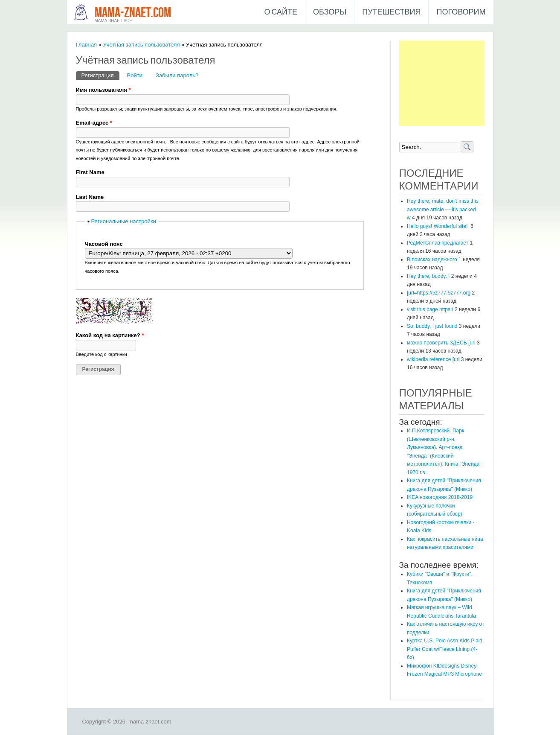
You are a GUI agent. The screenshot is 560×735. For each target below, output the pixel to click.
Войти (135, 75)
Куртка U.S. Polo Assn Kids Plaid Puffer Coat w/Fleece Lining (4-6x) (445, 649)
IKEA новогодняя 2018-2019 (440, 497)
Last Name (90, 197)
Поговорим (461, 12)
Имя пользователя (103, 90)
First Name (90, 172)
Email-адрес (94, 123)
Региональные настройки (124, 221)
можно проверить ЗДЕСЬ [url (441, 343)
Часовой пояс (104, 244)
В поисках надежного (432, 260)
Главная (86, 45)
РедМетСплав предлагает (438, 243)
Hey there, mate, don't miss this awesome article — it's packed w (443, 209)
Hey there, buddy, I (428, 276)
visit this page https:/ (430, 309)
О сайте (281, 12)
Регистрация (100, 75)
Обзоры (330, 12)
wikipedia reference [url (433, 359)
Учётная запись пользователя (141, 45)
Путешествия (391, 12)
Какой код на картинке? (110, 335)
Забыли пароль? (177, 75)
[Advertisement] (442, 83)
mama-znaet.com (133, 13)
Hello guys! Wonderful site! (438, 226)
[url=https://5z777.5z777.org (439, 293)
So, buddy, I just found (432, 326)
